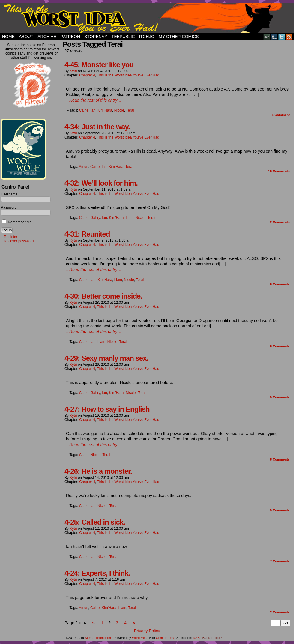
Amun (84, 167)
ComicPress (165, 638)
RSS (289, 37)
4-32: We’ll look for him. (101, 183)
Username (9, 194)
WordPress (140, 638)
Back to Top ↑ (212, 638)
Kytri (73, 71)
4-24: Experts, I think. (97, 573)
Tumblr (274, 37)
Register (11, 237)
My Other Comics (179, 37)
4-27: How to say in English (107, 409)
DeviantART (267, 37)
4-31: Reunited (87, 234)
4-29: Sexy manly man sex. (106, 358)
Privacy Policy (147, 631)
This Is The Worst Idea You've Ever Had (147, 18)
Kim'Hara (105, 110)
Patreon (70, 37)
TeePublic (123, 37)
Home (8, 37)
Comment (281, 115)
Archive (47, 37)
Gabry (95, 218)
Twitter (282, 37)
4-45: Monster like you (99, 65)
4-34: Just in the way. (97, 127)
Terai (130, 110)
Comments (279, 171)
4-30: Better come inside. (103, 296)
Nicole (119, 110)
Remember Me (17, 222)
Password (9, 207)
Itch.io (147, 37)
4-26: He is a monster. (98, 471)
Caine (84, 110)
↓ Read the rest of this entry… (94, 100)
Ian (93, 110)
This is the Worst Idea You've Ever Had (128, 75)
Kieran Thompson (98, 638)
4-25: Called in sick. (95, 522)
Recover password (19, 241)
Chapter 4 (87, 75)
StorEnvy (96, 37)
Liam (130, 218)
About (26, 37)
